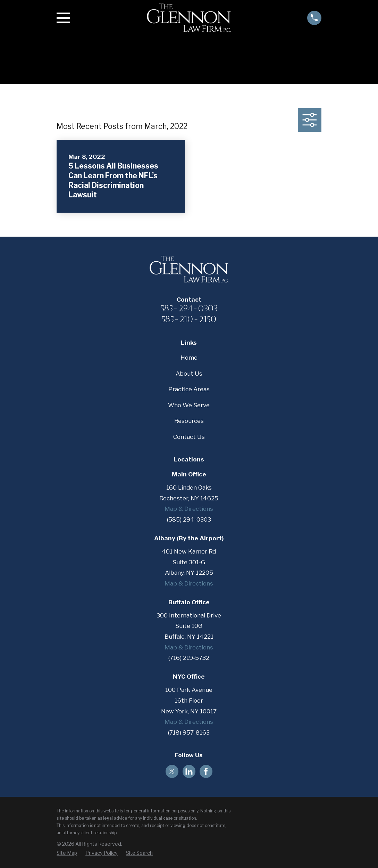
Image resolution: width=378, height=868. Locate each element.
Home (189, 358)
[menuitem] (67, 853)
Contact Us (189, 437)
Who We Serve (189, 405)
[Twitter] (172, 771)
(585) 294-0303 (189, 519)
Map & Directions (189, 509)
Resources (189, 421)
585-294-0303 (189, 308)
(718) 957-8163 (189, 732)
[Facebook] (206, 771)
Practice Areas (189, 389)
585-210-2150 (189, 319)
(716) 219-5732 (189, 658)
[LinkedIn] (189, 771)
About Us (189, 374)
